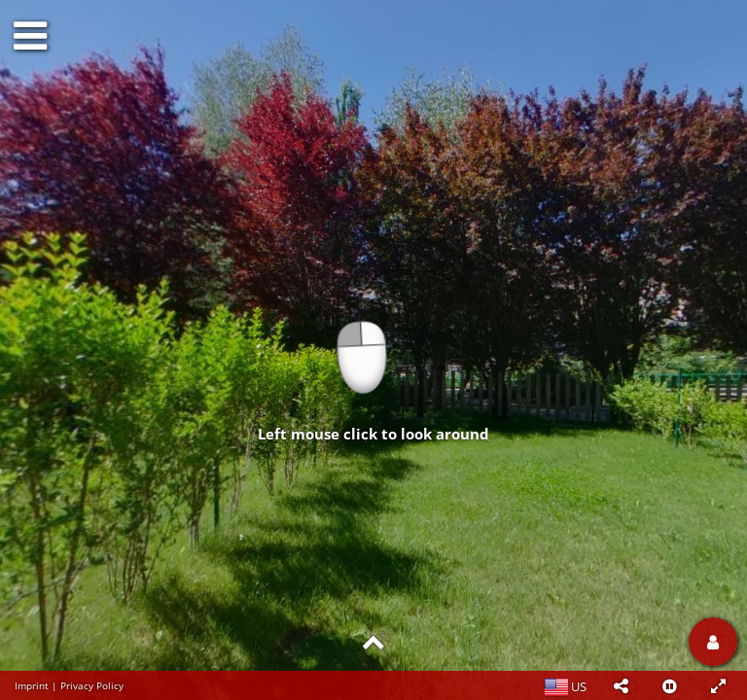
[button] (621, 685)
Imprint (32, 685)
